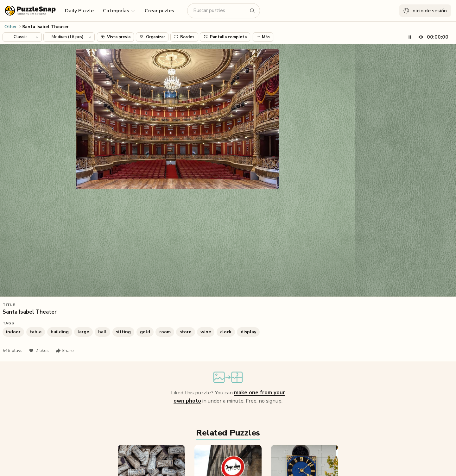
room (165, 332)
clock (226, 332)
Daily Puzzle (79, 11)
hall (102, 332)
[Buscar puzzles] (220, 11)
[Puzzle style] (22, 37)
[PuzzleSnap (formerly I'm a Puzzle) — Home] (30, 11)
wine (206, 332)
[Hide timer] (432, 37)
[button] (119, 10)
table (36, 332)
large (83, 332)
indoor (13, 332)
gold (145, 332)
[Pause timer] (410, 37)
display (248, 332)
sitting (123, 332)
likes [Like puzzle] (39, 351)
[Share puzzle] (65, 351)
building (60, 332)
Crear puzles (159, 11)
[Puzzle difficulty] (69, 37)
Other (11, 27)
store (185, 332)
